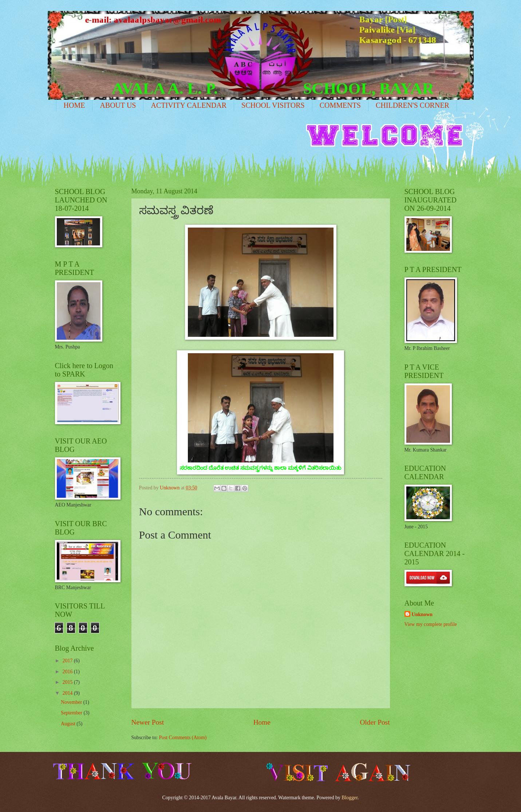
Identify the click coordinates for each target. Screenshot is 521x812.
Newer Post (148, 722)
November (72, 702)
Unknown (422, 614)
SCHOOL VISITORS (273, 105)
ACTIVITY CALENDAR (189, 105)
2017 (68, 661)
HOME (74, 105)
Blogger (350, 798)
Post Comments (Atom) (183, 738)
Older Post (375, 722)
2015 (68, 682)
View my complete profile (431, 624)
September (72, 713)
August (69, 724)
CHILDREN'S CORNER (413, 105)
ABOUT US (118, 105)
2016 (68, 672)
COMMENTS (340, 105)
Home (262, 722)
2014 (68, 693)
